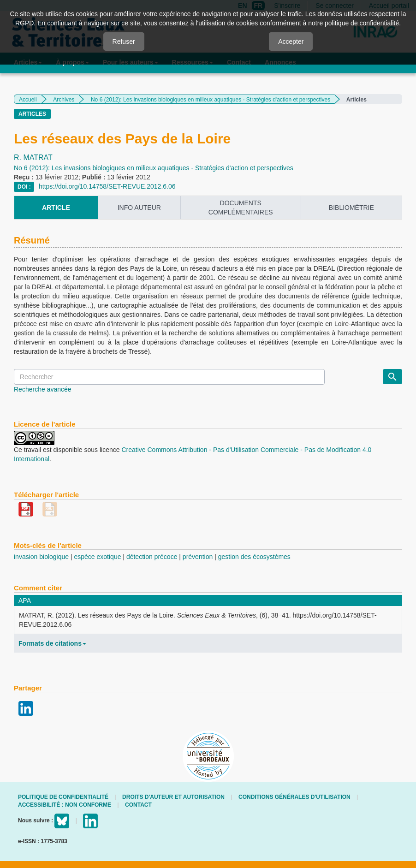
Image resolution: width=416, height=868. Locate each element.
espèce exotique (98, 557)
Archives (64, 100)
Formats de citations (52, 643)
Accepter (291, 42)
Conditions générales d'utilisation (294, 797)
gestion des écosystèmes (254, 557)
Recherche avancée (43, 389)
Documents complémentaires (241, 208)
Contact (138, 805)
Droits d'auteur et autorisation (173, 797)
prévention (198, 557)
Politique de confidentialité (63, 797)
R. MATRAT (33, 158)
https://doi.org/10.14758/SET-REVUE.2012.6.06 (107, 186)
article (56, 208)
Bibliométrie (351, 208)
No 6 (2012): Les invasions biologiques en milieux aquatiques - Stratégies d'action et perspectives (211, 100)
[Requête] (169, 377)
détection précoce (152, 557)
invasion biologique (41, 557)
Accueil (28, 100)
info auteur (139, 208)
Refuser (124, 42)
